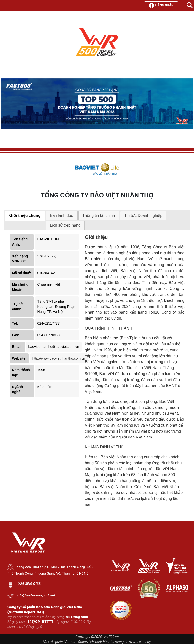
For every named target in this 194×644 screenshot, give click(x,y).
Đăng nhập (161, 5)
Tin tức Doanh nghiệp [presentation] (143, 216)
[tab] (25, 216)
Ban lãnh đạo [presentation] (61, 216)
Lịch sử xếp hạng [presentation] (65, 225)
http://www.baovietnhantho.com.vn (59, 358)
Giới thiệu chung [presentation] (25, 216)
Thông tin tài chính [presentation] (99, 216)
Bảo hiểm (45, 387)
